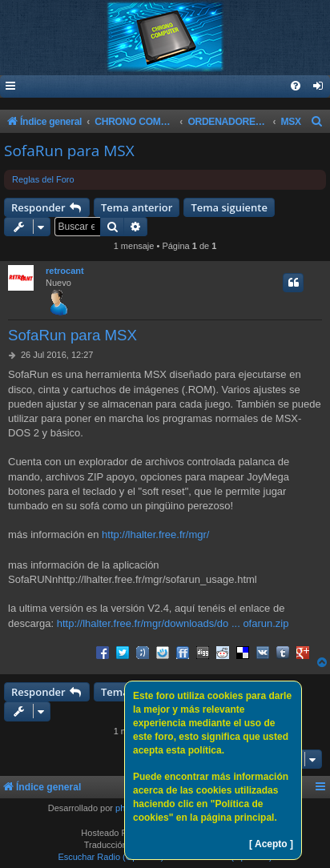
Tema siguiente (229, 207)
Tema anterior (137, 207)
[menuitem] (319, 87)
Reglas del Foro (43, 179)
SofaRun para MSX (69, 151)
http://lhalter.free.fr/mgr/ (155, 534)
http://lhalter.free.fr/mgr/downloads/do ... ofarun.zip (173, 623)
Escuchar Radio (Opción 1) (111, 857)
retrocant (65, 271)
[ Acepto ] (271, 844)
